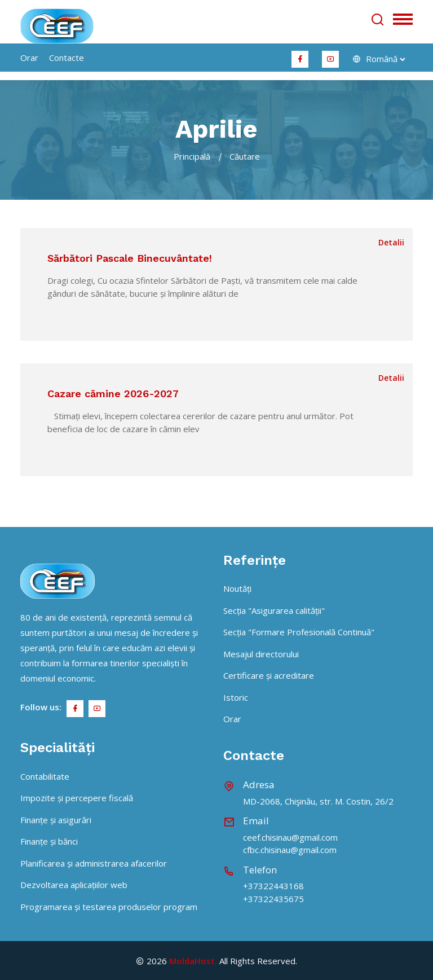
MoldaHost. (193, 961)
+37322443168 (273, 886)
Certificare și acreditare (269, 675)
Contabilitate (45, 776)
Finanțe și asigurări (56, 820)
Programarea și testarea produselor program (109, 907)
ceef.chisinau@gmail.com (290, 837)
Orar (232, 719)
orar (29, 58)
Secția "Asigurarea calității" (274, 610)
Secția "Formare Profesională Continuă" (299, 632)
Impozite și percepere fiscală (77, 798)
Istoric (236, 697)
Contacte (67, 58)
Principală (192, 156)
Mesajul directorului (261, 654)
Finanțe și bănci (49, 841)
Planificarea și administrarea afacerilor (94, 863)
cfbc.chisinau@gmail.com (290, 850)
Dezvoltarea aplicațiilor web (74, 885)
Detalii (391, 242)
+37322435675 (273, 899)
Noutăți (237, 588)
